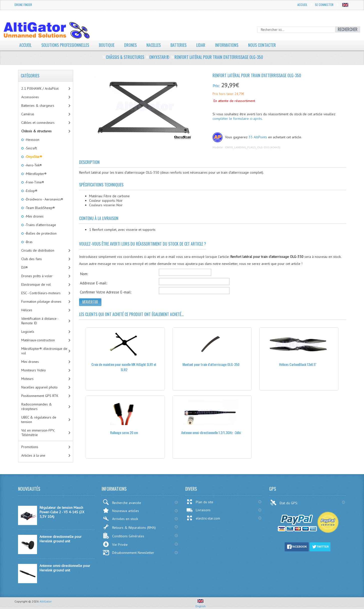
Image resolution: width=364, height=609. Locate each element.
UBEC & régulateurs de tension (39, 420)
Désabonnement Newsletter (128, 553)
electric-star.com (203, 518)
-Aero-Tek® (33, 165)
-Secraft (30, 148)
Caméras (28, 114)
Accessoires (30, 97)
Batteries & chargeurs (38, 106)
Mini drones (30, 362)
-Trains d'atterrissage (40, 225)
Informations (227, 45)
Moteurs (27, 379)
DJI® (25, 267)
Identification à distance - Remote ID (40, 321)
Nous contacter (262, 45)
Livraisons (198, 510)
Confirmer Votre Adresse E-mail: (106, 292)
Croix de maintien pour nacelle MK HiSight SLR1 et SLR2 (124, 367)
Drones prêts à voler (37, 276)
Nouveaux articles (121, 510)
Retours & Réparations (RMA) (129, 527)
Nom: (84, 274)
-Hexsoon (32, 140)
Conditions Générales (123, 536)
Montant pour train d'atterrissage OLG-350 (211, 364)
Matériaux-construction (38, 340)
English (201, 604)
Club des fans (32, 259)
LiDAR (201, 45)
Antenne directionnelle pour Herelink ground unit (61, 539)
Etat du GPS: (284, 502)
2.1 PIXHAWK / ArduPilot (40, 88)
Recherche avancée (122, 502)
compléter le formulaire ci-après (237, 119)
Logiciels (28, 332)
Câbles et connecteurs (38, 123)
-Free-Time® (34, 182)
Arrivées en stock (120, 519)
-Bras (28, 242)
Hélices (27, 310)
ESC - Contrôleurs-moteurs (41, 293)
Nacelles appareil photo (39, 387)
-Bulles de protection (40, 233)
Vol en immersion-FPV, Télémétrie (38, 433)
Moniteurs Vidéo (34, 370)
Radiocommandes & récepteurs (37, 407)
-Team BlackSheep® (39, 208)
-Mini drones (34, 216)
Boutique (107, 45)
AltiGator (46, 601)
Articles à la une (33, 455)
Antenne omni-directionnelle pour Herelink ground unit (65, 568)
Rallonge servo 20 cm (124, 432)
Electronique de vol (36, 284)
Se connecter (324, 5)
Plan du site (200, 502)
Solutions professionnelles (65, 45)
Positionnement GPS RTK (40, 396)
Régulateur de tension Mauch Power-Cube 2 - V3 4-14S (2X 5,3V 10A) (62, 512)
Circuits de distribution (38, 250)
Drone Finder (23, 5)
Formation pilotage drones (41, 301)
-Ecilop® (31, 191)
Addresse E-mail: (94, 283)
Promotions (30, 447)
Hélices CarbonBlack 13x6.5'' (298, 364)
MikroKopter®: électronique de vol (44, 351)
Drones (130, 45)
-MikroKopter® (35, 174)
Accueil (302, 5)
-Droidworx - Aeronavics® (44, 199)
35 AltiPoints (258, 137)
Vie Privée (115, 544)
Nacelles (154, 45)
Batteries (178, 45)
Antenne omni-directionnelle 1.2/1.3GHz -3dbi (211, 432)
